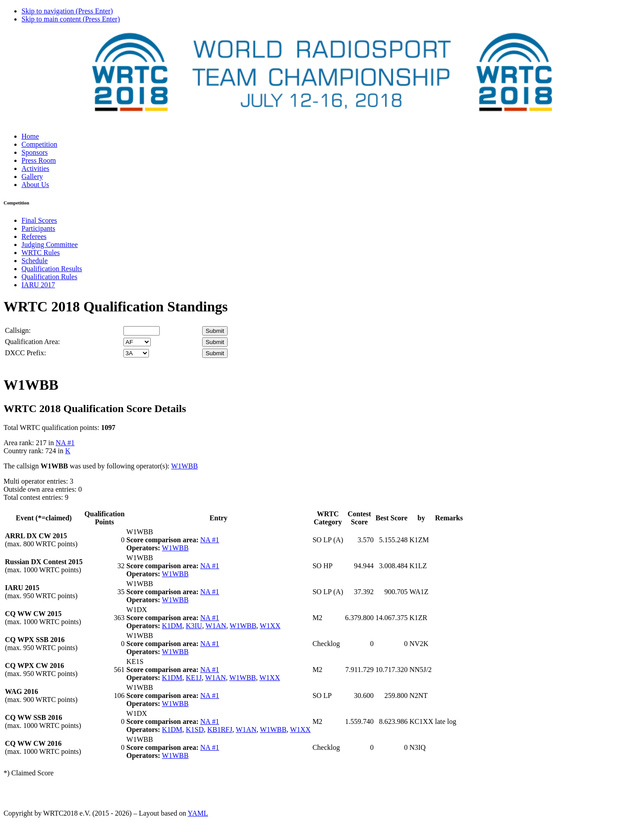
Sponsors (35, 152)
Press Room (39, 160)
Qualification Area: (32, 342)
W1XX (270, 626)
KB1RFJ (220, 730)
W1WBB (185, 466)
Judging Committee (50, 245)
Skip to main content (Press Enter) (71, 19)
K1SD (195, 730)
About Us (35, 185)
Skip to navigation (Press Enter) (67, 11)
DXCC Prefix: (25, 353)
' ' (137, 342)
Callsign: (18, 330)
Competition (39, 144)
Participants (38, 228)
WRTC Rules (41, 253)
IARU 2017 (38, 285)
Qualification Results (52, 269)
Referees (34, 236)
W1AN (216, 626)
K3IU (194, 626)
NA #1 (65, 443)
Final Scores (39, 220)
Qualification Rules (49, 277)
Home (30, 136)
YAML (198, 813)
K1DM (172, 626)
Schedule (35, 261)
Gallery (32, 177)
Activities (35, 168)
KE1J (194, 678)
